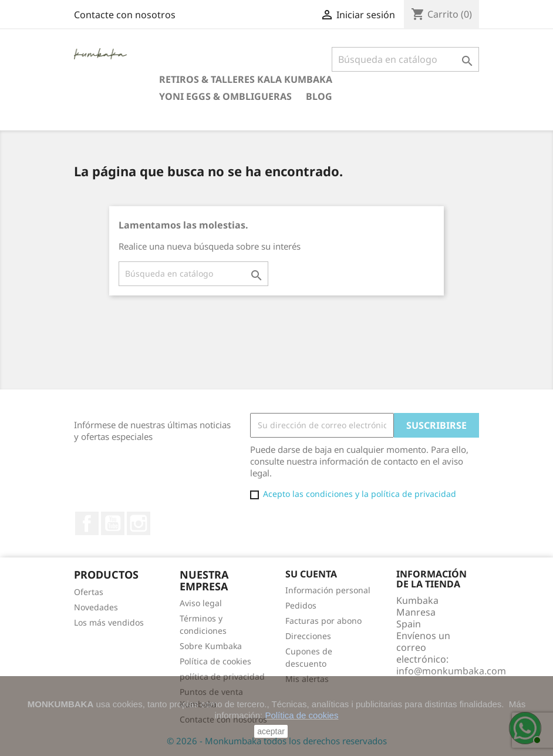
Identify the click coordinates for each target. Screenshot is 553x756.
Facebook (87, 523)
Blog (319, 96)
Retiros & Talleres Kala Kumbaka (246, 79)
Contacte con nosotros (125, 15)
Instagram (139, 523)
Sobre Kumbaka (211, 646)
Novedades (96, 607)
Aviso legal (201, 603)
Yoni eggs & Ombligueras (225, 96)
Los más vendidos (109, 622)
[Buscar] (405, 59)
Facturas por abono (323, 621)
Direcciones (308, 636)
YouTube (113, 523)
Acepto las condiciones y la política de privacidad (360, 494)
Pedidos (301, 605)
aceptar (271, 731)
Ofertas (89, 592)
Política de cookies (215, 661)
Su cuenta (311, 574)
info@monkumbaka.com (451, 671)
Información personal (328, 590)
